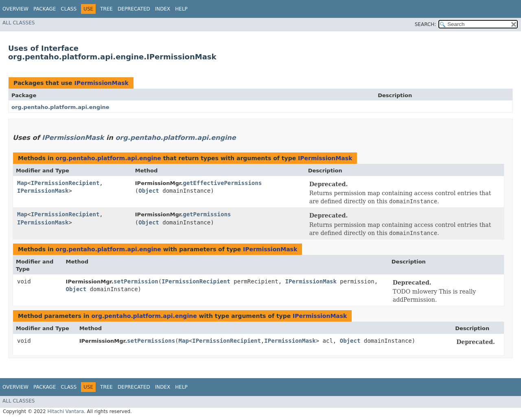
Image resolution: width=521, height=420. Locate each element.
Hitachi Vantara (66, 411)
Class (69, 9)
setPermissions (151, 341)
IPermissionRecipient (65, 183)
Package (45, 9)
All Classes (19, 23)
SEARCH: (426, 24)
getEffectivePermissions (222, 183)
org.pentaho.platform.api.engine (60, 107)
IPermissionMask (101, 83)
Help (181, 9)
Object (149, 191)
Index (163, 9)
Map (22, 183)
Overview (15, 9)
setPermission (136, 281)
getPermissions (207, 214)
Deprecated (134, 9)
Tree (106, 9)
